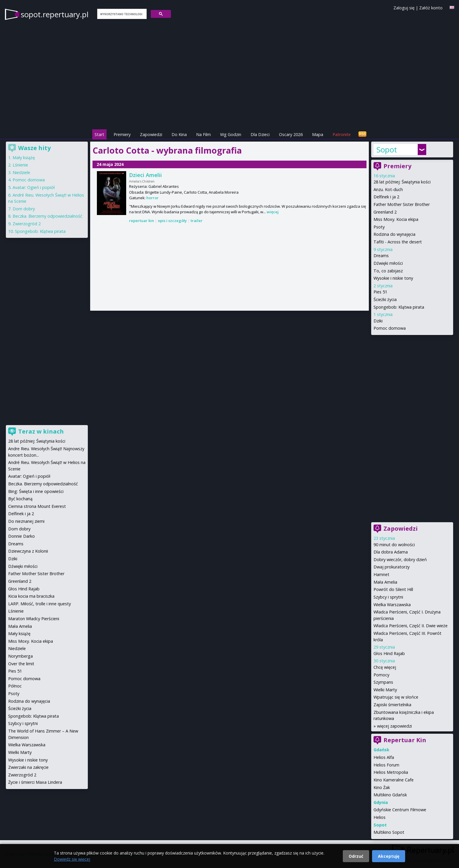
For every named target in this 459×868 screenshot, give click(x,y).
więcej (273, 212)
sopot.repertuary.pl (55, 14)
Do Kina (179, 134)
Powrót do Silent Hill (393, 589)
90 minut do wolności (394, 545)
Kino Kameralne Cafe (394, 780)
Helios (380, 817)
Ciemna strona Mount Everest (37, 506)
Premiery (122, 134)
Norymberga (20, 656)
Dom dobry (24, 209)
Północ (15, 686)
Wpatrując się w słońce (396, 697)
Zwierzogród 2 (27, 224)
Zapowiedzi (151, 134)
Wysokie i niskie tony (393, 278)
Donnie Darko (22, 536)
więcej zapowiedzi (394, 726)
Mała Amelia (385, 582)
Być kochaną (20, 499)
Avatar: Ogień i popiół (34, 187)
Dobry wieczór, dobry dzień (400, 560)
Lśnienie (20, 165)
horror (153, 198)
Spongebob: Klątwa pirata (399, 307)
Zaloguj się (404, 8)
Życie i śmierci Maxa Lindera (35, 782)
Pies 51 (380, 292)
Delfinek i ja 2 (386, 197)
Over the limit (21, 664)
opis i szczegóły (172, 221)
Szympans (383, 682)
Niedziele (21, 172)
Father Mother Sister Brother (402, 204)
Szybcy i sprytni (388, 597)
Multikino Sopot (389, 832)
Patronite (342, 134)
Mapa (318, 134)
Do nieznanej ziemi (26, 521)
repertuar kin (142, 221)
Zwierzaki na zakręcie (28, 767)
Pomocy (381, 675)
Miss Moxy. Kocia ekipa (396, 219)
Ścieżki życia (385, 299)
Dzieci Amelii (145, 175)
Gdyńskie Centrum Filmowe (400, 810)
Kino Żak (382, 787)
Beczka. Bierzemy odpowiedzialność (47, 216)
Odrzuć (356, 856)
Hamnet (381, 574)
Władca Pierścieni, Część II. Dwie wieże (411, 626)
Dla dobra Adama (391, 552)
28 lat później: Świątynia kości (402, 182)
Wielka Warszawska (392, 605)
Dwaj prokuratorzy (392, 567)
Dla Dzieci (260, 134)
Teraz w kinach (41, 431)
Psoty (379, 227)
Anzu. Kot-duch (388, 189)
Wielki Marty (385, 690)
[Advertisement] (229, 267)
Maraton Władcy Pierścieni (34, 619)
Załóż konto (431, 8)
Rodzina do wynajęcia (394, 234)
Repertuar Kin (405, 740)
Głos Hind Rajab (389, 653)
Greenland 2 (385, 212)
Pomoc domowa (390, 328)
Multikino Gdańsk (390, 795)
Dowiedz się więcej (72, 859)
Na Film (203, 134)
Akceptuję (389, 856)
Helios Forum (386, 765)
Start (99, 134)
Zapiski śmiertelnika (392, 705)
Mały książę (24, 158)
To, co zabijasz (388, 271)
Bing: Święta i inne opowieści (36, 491)
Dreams (381, 256)
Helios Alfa (384, 757)
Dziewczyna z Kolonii (28, 551)
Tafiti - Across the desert (398, 242)
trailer (197, 221)
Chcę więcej (385, 667)
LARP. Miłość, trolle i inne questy (40, 604)
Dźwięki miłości (388, 263)
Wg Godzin (231, 134)
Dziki (378, 321)
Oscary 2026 (291, 134)
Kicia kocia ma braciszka (31, 596)
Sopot (387, 149)
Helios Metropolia (391, 772)
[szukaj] (121, 14)
